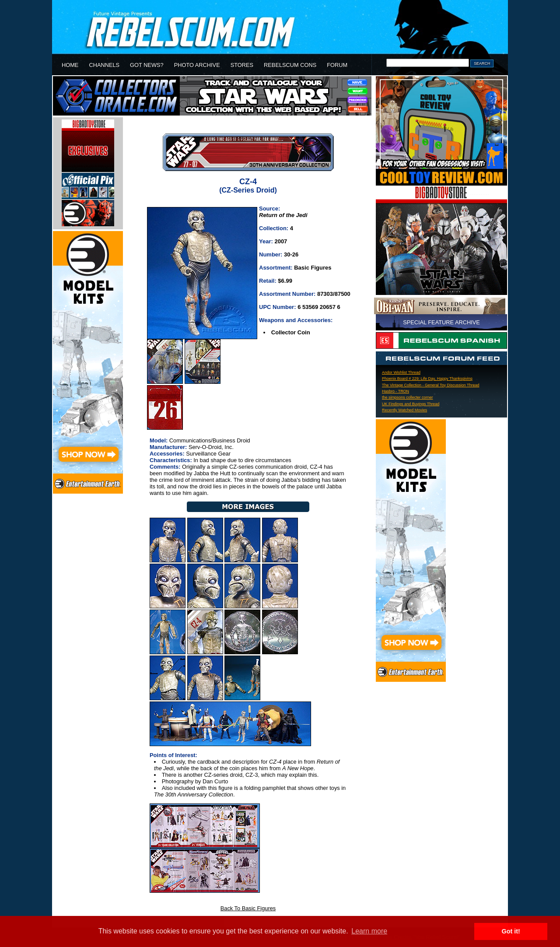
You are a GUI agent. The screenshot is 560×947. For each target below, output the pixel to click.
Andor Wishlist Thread (401, 372)
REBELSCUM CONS (290, 65)
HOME (70, 65)
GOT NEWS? (147, 65)
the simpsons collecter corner (407, 397)
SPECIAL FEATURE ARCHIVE (441, 322)
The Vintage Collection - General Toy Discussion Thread (430, 385)
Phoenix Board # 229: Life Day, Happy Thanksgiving (427, 379)
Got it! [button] (511, 931)
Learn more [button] (369, 931)
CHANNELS (104, 65)
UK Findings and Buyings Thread (411, 404)
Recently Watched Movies (404, 410)
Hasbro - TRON (395, 391)
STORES (242, 65)
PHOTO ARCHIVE (197, 65)
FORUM (337, 65)
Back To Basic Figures (248, 908)
